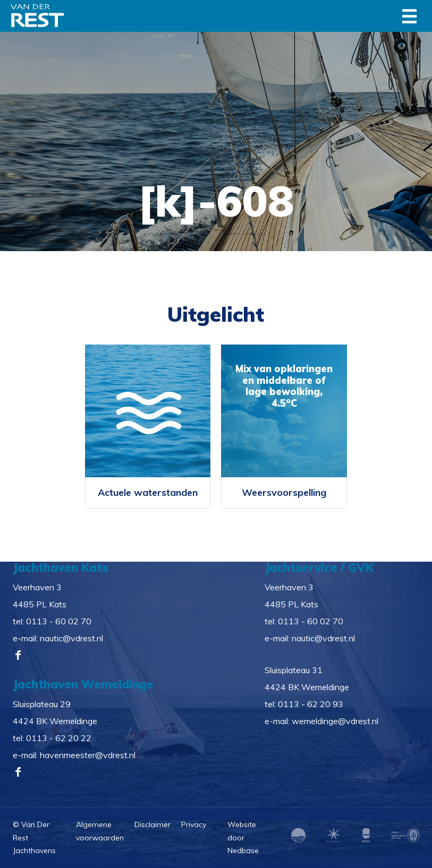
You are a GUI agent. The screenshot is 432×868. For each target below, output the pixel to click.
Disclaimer (153, 824)
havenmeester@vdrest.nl (88, 755)
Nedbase (243, 850)
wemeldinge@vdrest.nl (335, 721)
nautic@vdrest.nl (71, 638)
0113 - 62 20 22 (59, 738)
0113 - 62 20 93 (311, 704)
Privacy (194, 824)
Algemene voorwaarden (100, 831)
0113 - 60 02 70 (59, 621)
